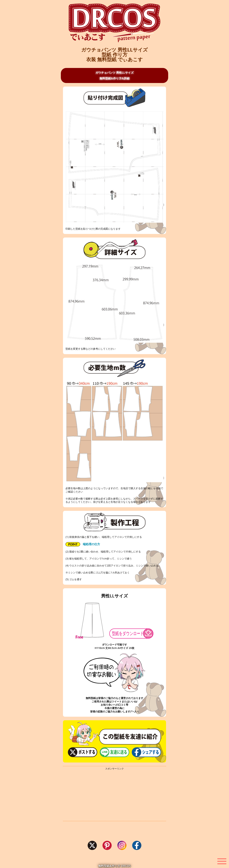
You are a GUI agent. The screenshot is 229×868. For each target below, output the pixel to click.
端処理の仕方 (83, 544)
